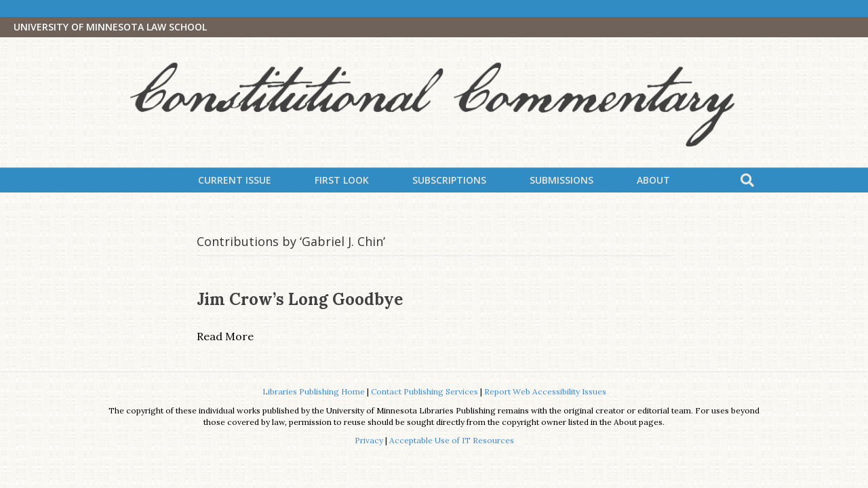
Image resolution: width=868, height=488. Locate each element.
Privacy (369, 440)
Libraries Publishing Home (314, 391)
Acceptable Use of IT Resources (452, 440)
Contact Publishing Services (425, 391)
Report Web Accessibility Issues (545, 391)
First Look (342, 180)
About (653, 180)
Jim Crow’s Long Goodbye (300, 299)
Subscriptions (449, 180)
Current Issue (235, 180)
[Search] (747, 180)
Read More (225, 336)
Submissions (561, 180)
